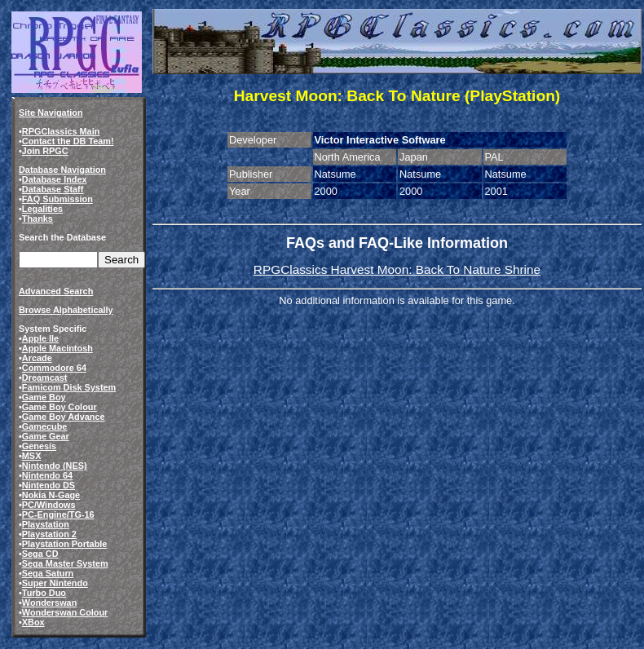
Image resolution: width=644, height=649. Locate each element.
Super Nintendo (55, 583)
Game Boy (44, 397)
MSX (32, 456)
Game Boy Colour (60, 407)
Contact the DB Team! (68, 141)
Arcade (37, 358)
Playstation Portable (65, 544)
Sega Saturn (48, 573)
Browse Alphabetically (66, 310)
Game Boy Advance (64, 417)
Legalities (42, 209)
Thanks (37, 219)
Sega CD (40, 554)
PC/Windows (49, 505)
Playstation (46, 524)
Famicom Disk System (69, 387)
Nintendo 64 (47, 475)
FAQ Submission (57, 199)
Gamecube (45, 426)
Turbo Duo (44, 593)
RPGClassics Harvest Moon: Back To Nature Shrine (397, 269)
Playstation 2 (49, 534)
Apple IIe (40, 338)
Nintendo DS (49, 485)
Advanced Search (56, 291)
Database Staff (53, 189)
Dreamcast (45, 377)
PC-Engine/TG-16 (58, 514)
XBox (33, 622)
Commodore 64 (54, 368)
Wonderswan (49, 603)
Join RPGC (45, 151)
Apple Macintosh (57, 348)
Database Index (55, 179)
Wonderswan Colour (65, 612)
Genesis (39, 446)
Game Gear (46, 436)
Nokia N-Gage (51, 495)
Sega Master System (65, 563)
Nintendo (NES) (55, 466)
